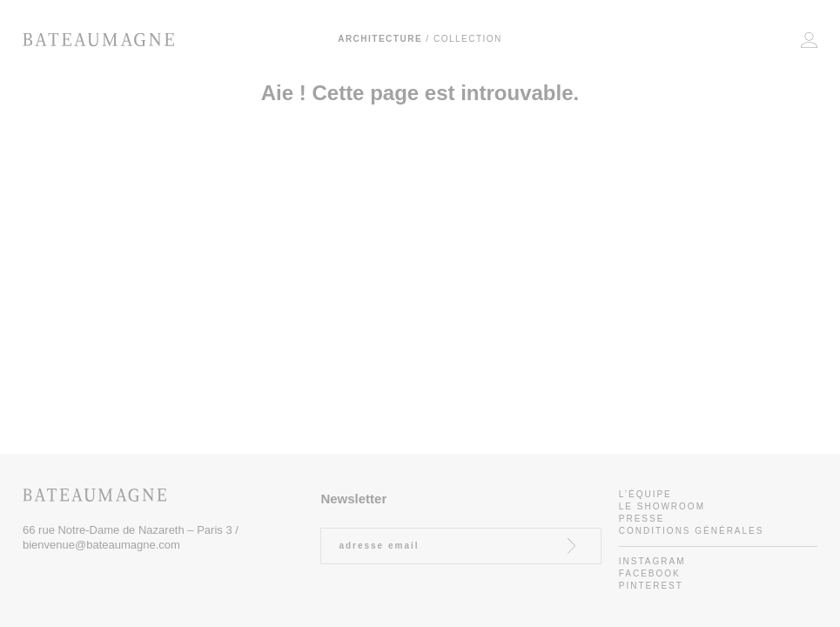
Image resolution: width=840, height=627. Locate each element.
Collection (468, 39)
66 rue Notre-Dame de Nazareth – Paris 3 (128, 530)
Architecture (380, 39)
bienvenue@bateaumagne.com (101, 545)
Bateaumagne (98, 40)
